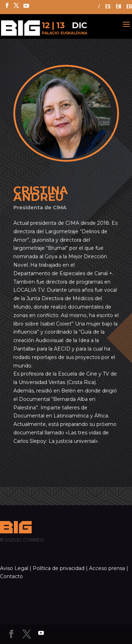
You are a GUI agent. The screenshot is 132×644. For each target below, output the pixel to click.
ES (108, 7)
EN (118, 7)
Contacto (11, 576)
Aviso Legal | (16, 568)
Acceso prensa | (109, 568)
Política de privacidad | (60, 568)
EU (129, 7)
